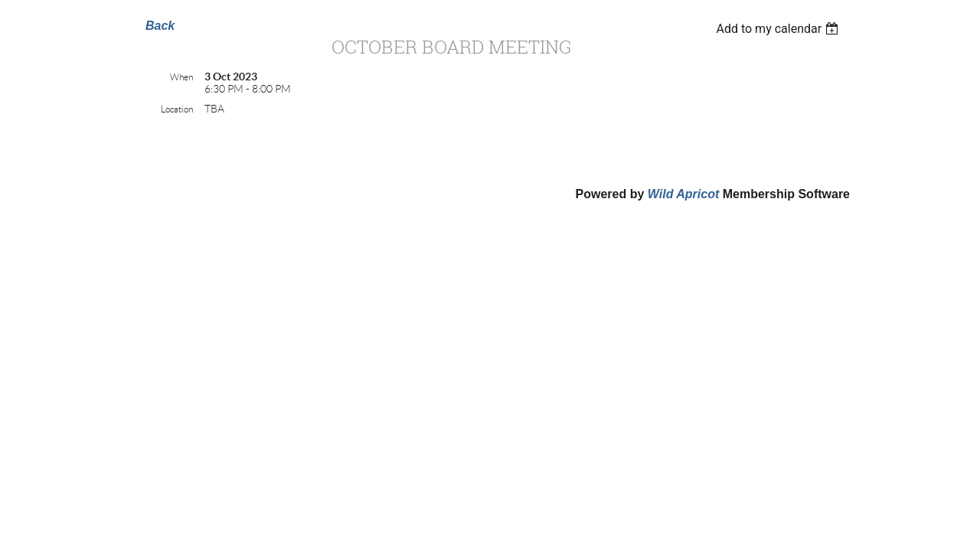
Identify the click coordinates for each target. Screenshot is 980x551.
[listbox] (779, 29)
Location (177, 109)
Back (160, 26)
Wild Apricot (683, 194)
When (181, 77)
